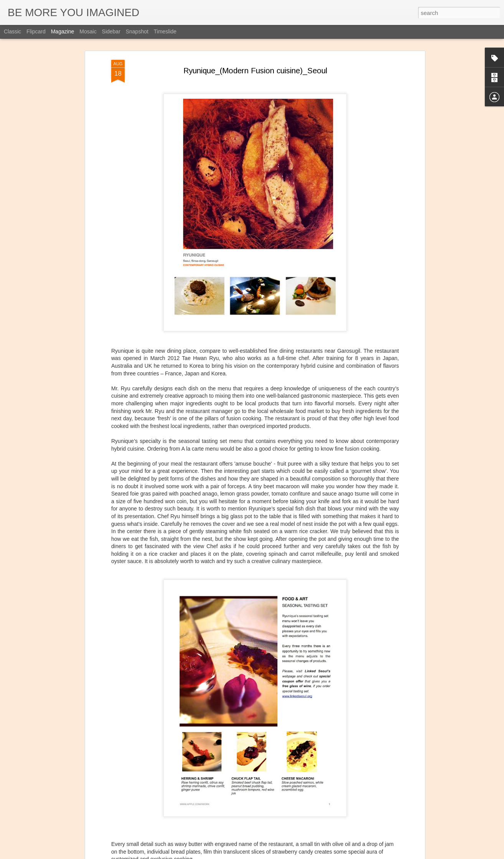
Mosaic (88, 31)
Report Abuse (299, 855)
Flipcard (36, 31)
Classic (12, 31)
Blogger (276, 855)
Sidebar (111, 31)
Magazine (63, 31)
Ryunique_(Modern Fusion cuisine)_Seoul (255, 57)
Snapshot (137, 31)
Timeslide (165, 31)
